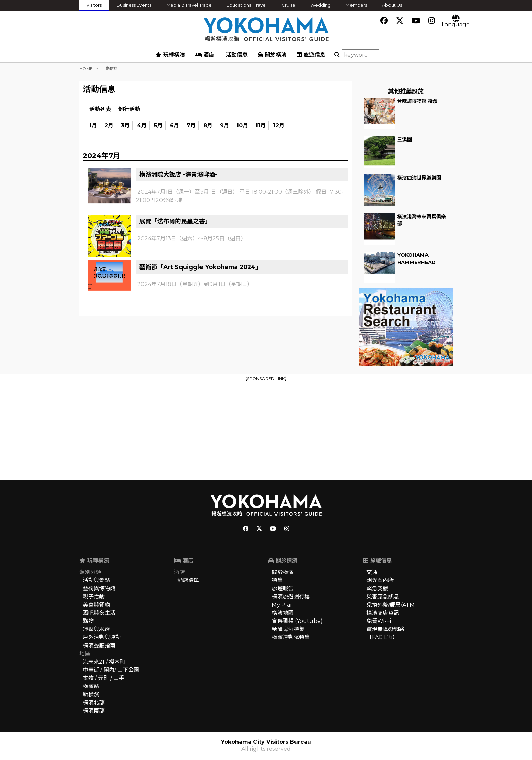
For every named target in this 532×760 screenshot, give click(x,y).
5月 (158, 125)
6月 (175, 125)
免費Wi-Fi (379, 621)
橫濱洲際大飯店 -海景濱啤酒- (179, 174)
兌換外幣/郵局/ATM (391, 605)
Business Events (134, 5)
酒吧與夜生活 (99, 613)
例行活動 (129, 109)
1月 (93, 125)
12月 (279, 125)
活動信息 (236, 55)
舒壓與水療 (96, 629)
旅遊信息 (311, 55)
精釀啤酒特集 (288, 629)
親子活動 (94, 597)
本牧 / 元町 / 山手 (103, 678)
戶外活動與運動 (102, 637)
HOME (86, 68)
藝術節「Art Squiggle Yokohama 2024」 (201, 267)
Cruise (289, 5)
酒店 (204, 55)
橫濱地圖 (283, 613)
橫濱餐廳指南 (99, 645)
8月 (208, 125)
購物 (88, 621)
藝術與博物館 (99, 588)
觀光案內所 (380, 580)
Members (356, 5)
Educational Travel (247, 5)
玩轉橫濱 (170, 55)
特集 (277, 580)
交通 (372, 572)
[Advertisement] (266, 430)
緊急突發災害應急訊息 (383, 592)
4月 (142, 125)
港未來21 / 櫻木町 (104, 662)
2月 (109, 125)
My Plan (283, 605)
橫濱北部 (94, 702)
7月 (191, 125)
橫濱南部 (94, 711)
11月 (261, 125)
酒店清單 (188, 580)
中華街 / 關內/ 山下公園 (111, 670)
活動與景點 (96, 580)
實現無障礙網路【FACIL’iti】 (385, 633)
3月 (125, 125)
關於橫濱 (272, 55)
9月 (224, 125)
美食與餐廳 (96, 605)
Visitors (94, 5)
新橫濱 (91, 694)
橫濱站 (91, 686)
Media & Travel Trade (189, 5)
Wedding (321, 5)
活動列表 (100, 109)
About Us (392, 5)
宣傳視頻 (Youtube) (297, 621)
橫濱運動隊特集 (291, 637)
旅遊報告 (283, 588)
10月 (242, 125)
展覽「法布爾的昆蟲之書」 (175, 221)
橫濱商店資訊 (383, 613)
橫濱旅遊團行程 (291, 597)
